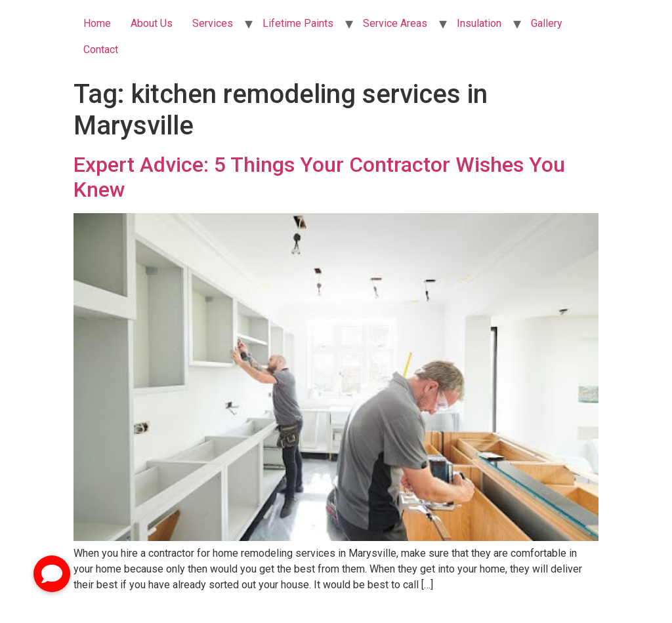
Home (97, 23)
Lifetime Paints (298, 23)
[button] (52, 574)
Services (213, 23)
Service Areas (395, 23)
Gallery (547, 23)
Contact (101, 50)
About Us (152, 23)
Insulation (479, 23)
